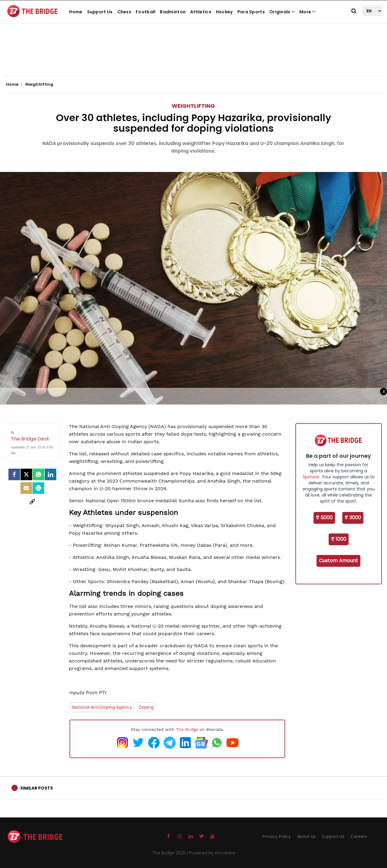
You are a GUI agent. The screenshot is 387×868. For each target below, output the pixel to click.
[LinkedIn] (50, 474)
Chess (124, 12)
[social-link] (32, 502)
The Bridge (187, 729)
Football (146, 12)
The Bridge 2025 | (171, 853)
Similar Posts (37, 788)
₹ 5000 (324, 518)
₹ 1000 (339, 539)
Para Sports (251, 12)
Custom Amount (338, 561)
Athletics (201, 12)
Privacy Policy (277, 837)
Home (76, 12)
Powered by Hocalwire (212, 853)
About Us (306, 837)
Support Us (100, 12)
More (307, 12)
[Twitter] (26, 474)
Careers (359, 837)
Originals (282, 12)
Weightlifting (193, 106)
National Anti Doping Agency (102, 707)
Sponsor (311, 477)
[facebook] (14, 474)
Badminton (173, 12)
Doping (146, 707)
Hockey (224, 12)
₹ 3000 (353, 518)
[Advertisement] (193, 58)
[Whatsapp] (38, 474)
